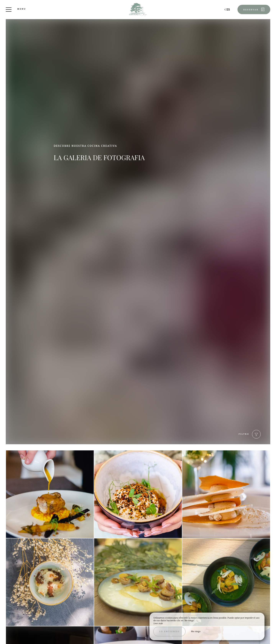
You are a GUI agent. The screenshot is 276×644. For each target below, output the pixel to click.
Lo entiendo (169, 632)
